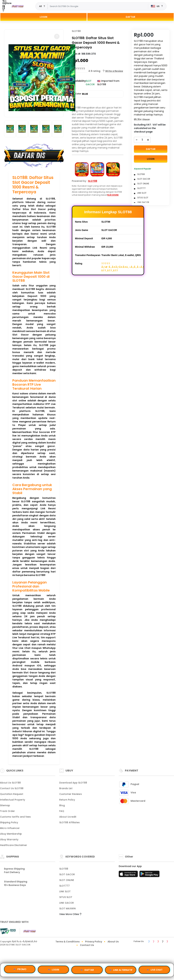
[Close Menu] (4, 7)
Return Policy (67, 800)
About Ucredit (68, 817)
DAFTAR (130, 17)
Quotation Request (12, 794)
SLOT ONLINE (67, 880)
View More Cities (70, 914)
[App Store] (129, 875)
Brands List (66, 788)
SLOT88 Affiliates (69, 822)
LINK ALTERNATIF (121, 969)
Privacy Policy (94, 942)
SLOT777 (64, 886)
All (40, 6)
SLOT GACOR (67, 874)
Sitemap (5, 805)
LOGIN (43, 17)
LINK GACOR (67, 903)
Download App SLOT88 (73, 783)
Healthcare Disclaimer (14, 845)
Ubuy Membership (11, 834)
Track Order (7, 811)
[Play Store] (149, 875)
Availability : (79, 83)
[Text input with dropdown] (98, 6)
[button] (57, 36)
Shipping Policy (9, 822)
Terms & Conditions (68, 942)
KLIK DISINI (113, 195)
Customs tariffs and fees (15, 817)
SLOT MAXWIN (67, 908)
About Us (113, 942)
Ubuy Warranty (9, 839)
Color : (82, 94)
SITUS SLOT (66, 897)
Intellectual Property (13, 800)
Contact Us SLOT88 (12, 788)
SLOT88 (76, 31)
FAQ (62, 811)
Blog (62, 805)
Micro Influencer (10, 828)
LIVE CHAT (154, 969)
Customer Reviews (71, 794)
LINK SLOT (65, 891)
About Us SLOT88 (10, 783)
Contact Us (87, 945)
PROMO (20, 970)
